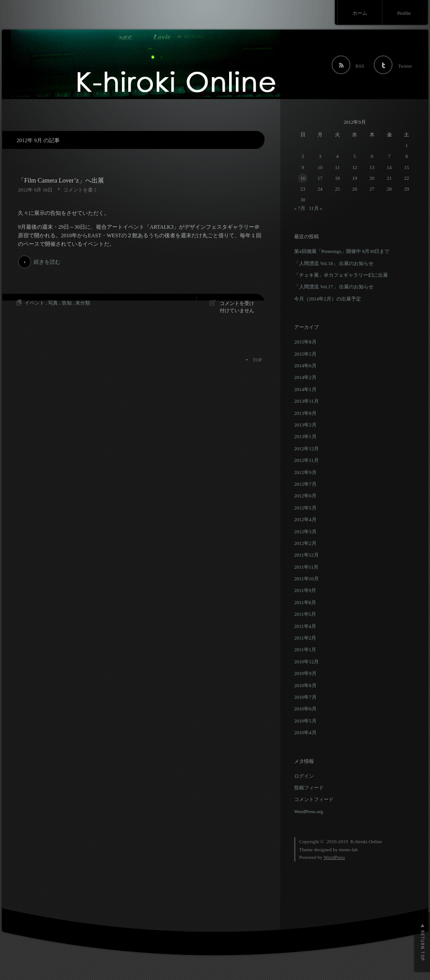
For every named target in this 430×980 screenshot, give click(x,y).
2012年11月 (306, 460)
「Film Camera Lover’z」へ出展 (61, 181)
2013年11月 (306, 401)
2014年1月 (305, 389)
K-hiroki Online (366, 841)
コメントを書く (80, 190)
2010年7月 (305, 697)
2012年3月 (305, 531)
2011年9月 (305, 590)
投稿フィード (309, 788)
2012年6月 (305, 496)
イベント (35, 303)
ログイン (304, 776)
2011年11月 (306, 567)
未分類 (83, 303)
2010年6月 (305, 709)
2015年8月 (305, 342)
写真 (53, 303)
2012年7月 (305, 484)
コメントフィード (314, 799)
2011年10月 (306, 579)
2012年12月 (306, 449)
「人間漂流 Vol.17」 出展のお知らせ (334, 287)
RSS (360, 66)
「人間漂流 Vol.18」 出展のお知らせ (334, 263)
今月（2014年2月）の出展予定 (328, 299)
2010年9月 (305, 673)
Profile (404, 13)
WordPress (334, 857)
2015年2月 (305, 354)
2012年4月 (305, 519)
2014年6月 (305, 366)
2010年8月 (305, 685)
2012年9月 (305, 472)
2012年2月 (305, 543)
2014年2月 (305, 377)
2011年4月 (305, 626)
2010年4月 (305, 732)
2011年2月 (305, 638)
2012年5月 (305, 508)
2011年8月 (305, 602)
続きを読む (47, 262)
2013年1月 (305, 436)
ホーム (360, 13)
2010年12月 (306, 662)
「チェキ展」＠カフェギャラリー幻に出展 (341, 275)
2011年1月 (305, 649)
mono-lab (348, 849)
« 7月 (300, 208)
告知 (67, 303)
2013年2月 (305, 425)
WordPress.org (309, 811)
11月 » (316, 208)
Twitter (405, 66)
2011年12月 (306, 555)
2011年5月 (305, 614)
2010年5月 (305, 721)
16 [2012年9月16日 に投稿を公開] (303, 178)
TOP (257, 360)
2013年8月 (305, 413)
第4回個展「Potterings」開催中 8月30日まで (342, 251)
